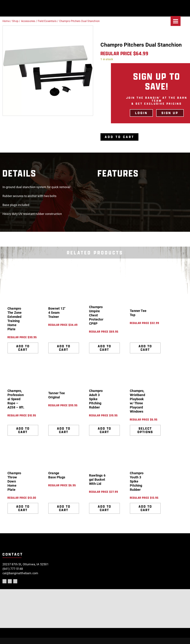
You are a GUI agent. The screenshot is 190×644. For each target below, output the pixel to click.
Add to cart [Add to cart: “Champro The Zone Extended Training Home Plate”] (23, 348)
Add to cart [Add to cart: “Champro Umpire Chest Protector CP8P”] (105, 348)
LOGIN (141, 113)
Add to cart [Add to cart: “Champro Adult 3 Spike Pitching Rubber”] (105, 430)
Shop (15, 21)
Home (6, 21)
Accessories (28, 21)
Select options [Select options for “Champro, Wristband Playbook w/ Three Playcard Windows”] (145, 430)
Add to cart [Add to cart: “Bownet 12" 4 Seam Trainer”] (64, 348)
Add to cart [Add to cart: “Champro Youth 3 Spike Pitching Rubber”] (145, 508)
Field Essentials (47, 21)
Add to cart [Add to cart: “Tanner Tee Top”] (145, 348)
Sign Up (170, 113)
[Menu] (176, 21)
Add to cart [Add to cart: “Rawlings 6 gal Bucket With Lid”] (105, 508)
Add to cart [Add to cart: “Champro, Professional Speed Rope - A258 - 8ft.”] (23, 430)
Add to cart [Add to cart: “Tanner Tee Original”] (64, 430)
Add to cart (120, 137)
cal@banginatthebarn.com (20, 573)
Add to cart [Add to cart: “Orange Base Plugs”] (64, 508)
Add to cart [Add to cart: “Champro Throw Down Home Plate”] (23, 508)
